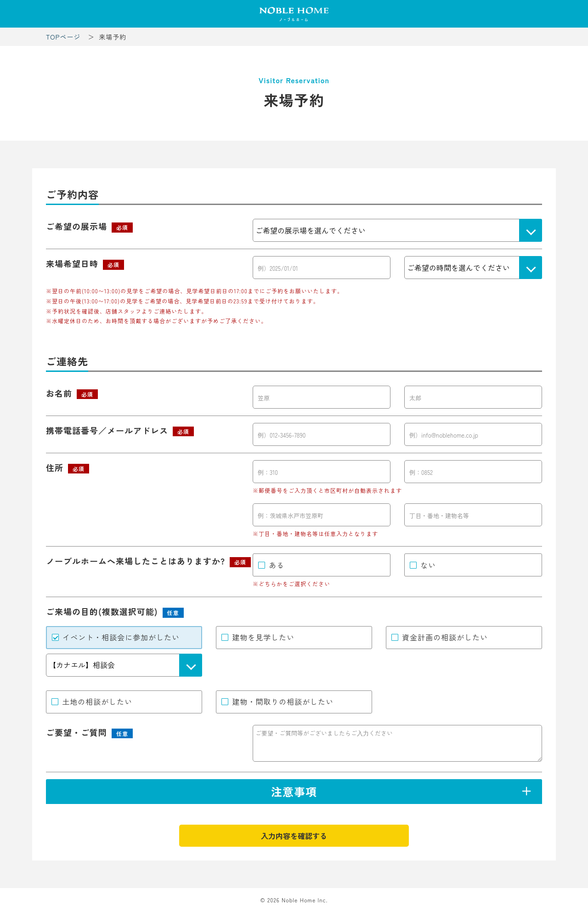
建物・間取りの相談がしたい (283, 701)
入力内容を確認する (294, 836)
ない (428, 565)
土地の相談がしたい (97, 701)
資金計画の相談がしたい (445, 637)
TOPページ (63, 37)
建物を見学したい (263, 637)
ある (277, 565)
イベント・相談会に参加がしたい (121, 637)
